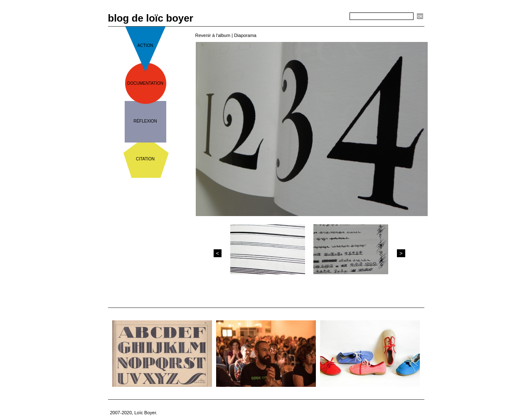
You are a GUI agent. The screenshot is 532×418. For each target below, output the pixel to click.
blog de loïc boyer (151, 18)
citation (145, 159)
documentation (145, 83)
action (145, 45)
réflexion (145, 121)
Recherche (335, 17)
